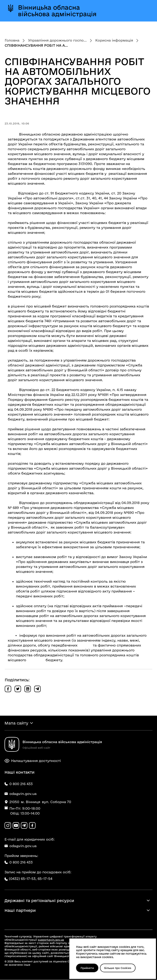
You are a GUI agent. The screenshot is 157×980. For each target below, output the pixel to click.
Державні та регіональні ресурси (39, 901)
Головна (12, 40)
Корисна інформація (114, 40)
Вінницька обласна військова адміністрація (57, 11)
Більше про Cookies (118, 968)
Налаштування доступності (33, 761)
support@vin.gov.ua (51, 940)
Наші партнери (20, 911)
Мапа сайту (16, 723)
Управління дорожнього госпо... (57, 40)
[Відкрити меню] (145, 11)
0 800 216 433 (19, 863)
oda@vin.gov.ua (21, 846)
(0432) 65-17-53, (23, 879)
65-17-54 (45, 879)
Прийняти (87, 968)
